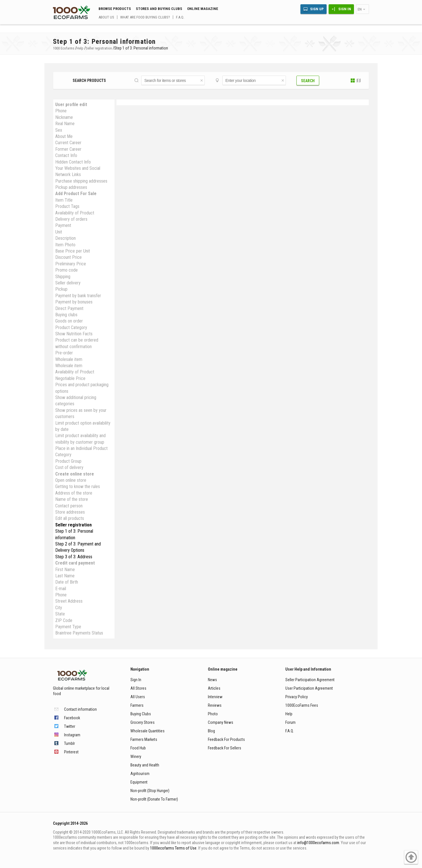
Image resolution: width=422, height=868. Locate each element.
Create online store (75, 474)
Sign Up (317, 9)
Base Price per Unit (73, 251)
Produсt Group (68, 461)
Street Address (69, 601)
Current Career (68, 143)
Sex (59, 130)
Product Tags (67, 206)
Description (65, 238)
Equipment (139, 782)
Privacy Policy (297, 697)
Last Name (65, 576)
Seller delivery (68, 283)
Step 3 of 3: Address (74, 557)
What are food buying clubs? (145, 17)
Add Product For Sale (76, 194)
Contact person (69, 506)
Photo (213, 714)
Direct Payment (69, 308)
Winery (136, 757)
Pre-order (64, 353)
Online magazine (203, 9)
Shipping (63, 277)
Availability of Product (75, 213)
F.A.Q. (180, 17)
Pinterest (71, 752)
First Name (65, 570)
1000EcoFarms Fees (302, 705)
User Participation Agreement (309, 688)
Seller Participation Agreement (310, 680)
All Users (138, 697)
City (59, 608)
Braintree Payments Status (79, 633)
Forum (290, 722)
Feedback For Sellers (225, 748)
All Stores (138, 688)
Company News (221, 722)
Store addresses (70, 512)
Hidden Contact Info (73, 162)
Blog (211, 731)
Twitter (70, 726)
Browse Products (115, 9)
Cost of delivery (69, 467)
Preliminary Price (71, 264)
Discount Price (68, 257)
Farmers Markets (144, 739)
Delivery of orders (71, 219)
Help (289, 714)
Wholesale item (69, 359)
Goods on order (69, 321)
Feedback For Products (226, 739)
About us (106, 17)
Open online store (71, 480)
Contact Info (66, 155)
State (60, 614)
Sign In (345, 9)
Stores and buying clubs (159, 9)
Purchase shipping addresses (81, 181)
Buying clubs (66, 315)
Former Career (68, 149)
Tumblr (69, 743)
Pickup (61, 289)
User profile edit (71, 105)
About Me (64, 136)
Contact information (80, 709)
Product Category (71, 327)
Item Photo (65, 245)
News (212, 680)
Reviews (215, 705)
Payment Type (68, 627)
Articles (214, 688)
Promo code (66, 270)
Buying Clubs (141, 714)
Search (308, 81)
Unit (59, 232)
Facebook (72, 718)
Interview (215, 697)
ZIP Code (64, 620)
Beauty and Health (145, 765)
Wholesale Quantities (148, 731)
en (360, 9)
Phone (61, 111)
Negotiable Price (70, 378)
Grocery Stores (143, 722)
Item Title (64, 200)
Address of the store (74, 493)
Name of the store (72, 499)
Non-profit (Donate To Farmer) (154, 799)
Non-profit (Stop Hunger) (150, 791)
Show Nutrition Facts (74, 334)
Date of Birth (67, 582)
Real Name (65, 124)
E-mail (61, 589)
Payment (63, 225)
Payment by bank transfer (78, 296)
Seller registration (73, 525)
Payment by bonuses (74, 302)
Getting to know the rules (78, 486)
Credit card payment (75, 563)
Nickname (64, 117)
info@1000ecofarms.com (318, 843)
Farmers (137, 705)
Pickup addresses (71, 187)
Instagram (72, 735)
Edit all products (70, 518)
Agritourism (140, 774)
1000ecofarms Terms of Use (173, 848)
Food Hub (138, 748)
